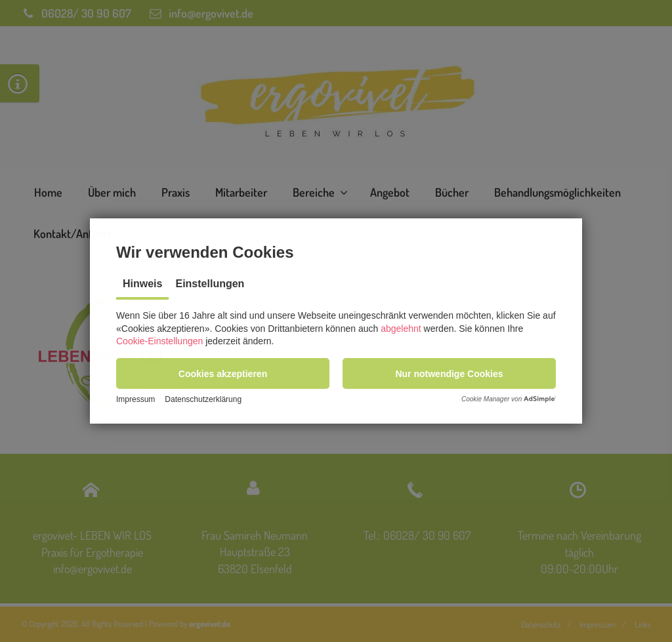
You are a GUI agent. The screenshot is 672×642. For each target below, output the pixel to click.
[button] (223, 371)
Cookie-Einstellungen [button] (159, 340)
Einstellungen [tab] (210, 282)
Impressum (136, 401)
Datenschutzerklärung (203, 401)
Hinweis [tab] (142, 282)
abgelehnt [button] (401, 327)
